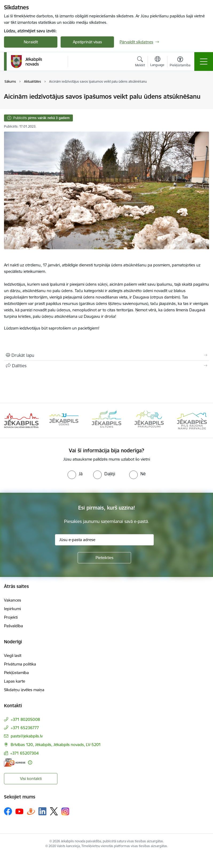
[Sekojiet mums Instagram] (65, 811)
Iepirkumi (12, 609)
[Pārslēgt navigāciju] (204, 62)
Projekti (11, 617)
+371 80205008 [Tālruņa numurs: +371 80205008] (25, 719)
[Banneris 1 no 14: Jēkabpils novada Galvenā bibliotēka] (21, 420)
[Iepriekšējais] (11, 420)
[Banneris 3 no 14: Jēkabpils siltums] (106, 420)
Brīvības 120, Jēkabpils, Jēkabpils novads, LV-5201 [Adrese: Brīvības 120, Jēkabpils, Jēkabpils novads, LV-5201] (56, 745)
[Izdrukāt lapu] (106, 355)
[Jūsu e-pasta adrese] (104, 540)
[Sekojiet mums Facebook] (8, 811)
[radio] (75, 474)
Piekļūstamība (16, 673)
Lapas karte (15, 681)
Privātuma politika (20, 664)
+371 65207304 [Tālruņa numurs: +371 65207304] (24, 753)
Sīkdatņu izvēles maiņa (24, 690)
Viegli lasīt (13, 655)
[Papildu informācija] (30, 762)
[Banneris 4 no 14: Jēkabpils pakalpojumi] (149, 420)
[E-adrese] (15, 762)
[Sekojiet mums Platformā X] (54, 811)
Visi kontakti (31, 779)
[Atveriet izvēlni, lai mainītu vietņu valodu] (157, 62)
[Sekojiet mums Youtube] (19, 811)
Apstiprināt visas (87, 42)
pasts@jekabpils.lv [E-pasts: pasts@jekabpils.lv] (27, 736)
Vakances (13, 600)
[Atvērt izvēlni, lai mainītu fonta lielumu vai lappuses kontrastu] (180, 62)
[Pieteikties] (104, 558)
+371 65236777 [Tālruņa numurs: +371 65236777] (25, 728)
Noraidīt (31, 42)
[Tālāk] (202, 420)
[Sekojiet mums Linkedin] (42, 811)
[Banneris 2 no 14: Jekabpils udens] (64, 420)
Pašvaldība (13, 626)
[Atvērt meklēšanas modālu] (140, 62)
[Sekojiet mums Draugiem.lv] (31, 811)
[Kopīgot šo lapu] (106, 366)
